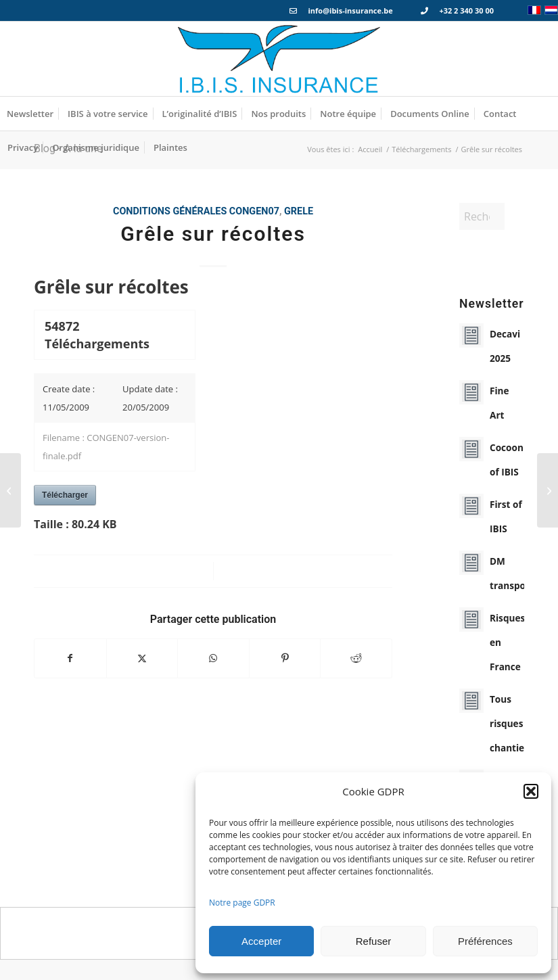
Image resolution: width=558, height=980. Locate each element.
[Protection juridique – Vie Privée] (548, 490)
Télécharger (65, 495)
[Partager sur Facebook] (70, 658)
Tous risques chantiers (511, 723)
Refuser (374, 941)
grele (299, 211)
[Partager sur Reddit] (356, 658)
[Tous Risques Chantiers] (10, 490)
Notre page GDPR (242, 903)
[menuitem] (30, 114)
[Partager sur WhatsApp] (213, 658)
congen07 (254, 211)
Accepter (261, 941)
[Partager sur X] (142, 658)
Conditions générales (170, 211)
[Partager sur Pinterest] (285, 658)
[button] (531, 791)
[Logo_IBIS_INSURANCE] (279, 59)
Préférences (485, 941)
